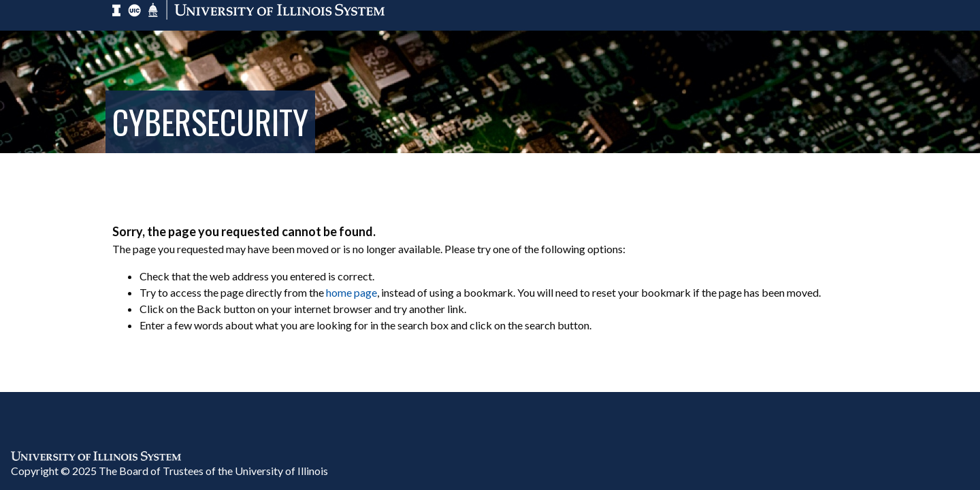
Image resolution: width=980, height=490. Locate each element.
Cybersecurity (210, 121)
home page (352, 292)
